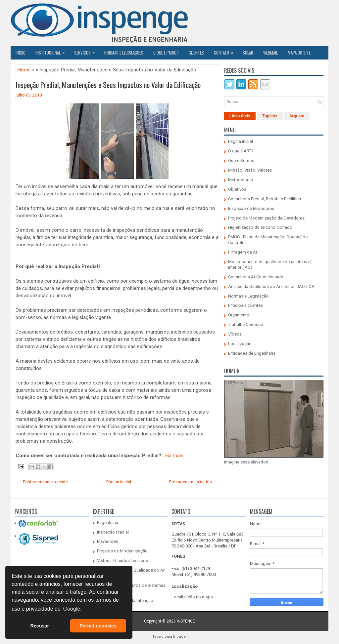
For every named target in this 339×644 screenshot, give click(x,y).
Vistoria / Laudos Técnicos (122, 561)
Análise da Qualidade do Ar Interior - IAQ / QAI (272, 286)
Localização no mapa (192, 597)
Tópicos (270, 116)
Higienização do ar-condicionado (260, 227)
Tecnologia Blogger (170, 637)
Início (21, 53)
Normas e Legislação (248, 296)
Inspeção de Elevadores (251, 208)
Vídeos (235, 334)
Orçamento (239, 315)
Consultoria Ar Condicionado (256, 277)
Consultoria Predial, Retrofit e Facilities (265, 199)
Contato (226, 51)
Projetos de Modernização (122, 551)
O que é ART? (241, 151)
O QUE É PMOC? (166, 53)
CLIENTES (196, 53)
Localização (240, 344)
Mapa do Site (299, 53)
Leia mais (173, 456)
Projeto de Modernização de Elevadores (266, 218)
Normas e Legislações (124, 53)
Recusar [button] (40, 626)
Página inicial (119, 482)
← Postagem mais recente (43, 482)
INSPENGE (186, 621)
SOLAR (248, 53)
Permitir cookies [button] (98, 626)
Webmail (270, 53)
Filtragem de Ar (243, 252)
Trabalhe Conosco (246, 324)
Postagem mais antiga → (193, 482)
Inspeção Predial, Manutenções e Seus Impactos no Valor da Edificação (108, 85)
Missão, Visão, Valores (250, 170)
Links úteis (240, 116)
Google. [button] (72, 609)
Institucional (52, 51)
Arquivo (297, 116)
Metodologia (241, 180)
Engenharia (108, 523)
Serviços (87, 51)
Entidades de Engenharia (252, 353)
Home (24, 70)
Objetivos (237, 189)
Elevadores (108, 541)
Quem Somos (241, 161)
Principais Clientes (245, 305)
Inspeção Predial (113, 532)
